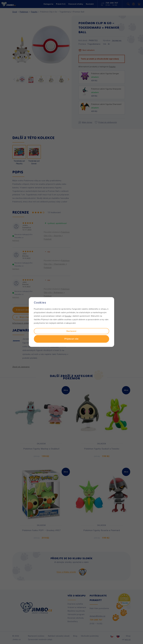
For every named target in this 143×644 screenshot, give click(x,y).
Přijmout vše (72, 339)
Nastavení (71, 331)
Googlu (68, 316)
